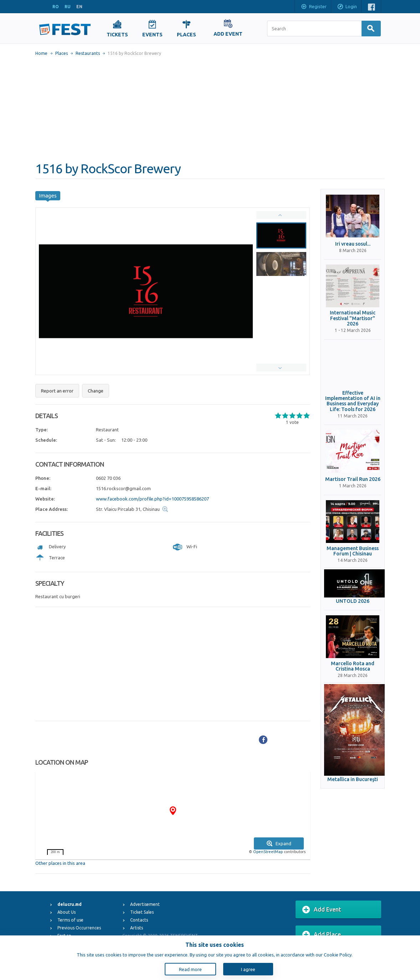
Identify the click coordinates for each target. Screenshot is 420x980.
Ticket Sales (142, 912)
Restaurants (88, 53)
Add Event (322, 910)
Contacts (139, 920)
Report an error (57, 391)
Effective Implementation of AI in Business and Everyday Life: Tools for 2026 (353, 401)
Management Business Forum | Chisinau (353, 551)
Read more (190, 969)
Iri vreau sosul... (353, 244)
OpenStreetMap (268, 852)
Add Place (322, 935)
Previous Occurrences (79, 928)
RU (68, 7)
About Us (66, 912)
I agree (248, 969)
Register (314, 7)
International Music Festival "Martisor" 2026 (353, 318)
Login (347, 7)
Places (62, 53)
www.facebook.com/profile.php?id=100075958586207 (152, 499)
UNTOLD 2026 (353, 601)
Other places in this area (60, 863)
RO (56, 7)
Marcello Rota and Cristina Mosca (353, 666)
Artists (137, 928)
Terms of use (70, 920)
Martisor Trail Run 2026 (353, 479)
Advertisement (145, 904)
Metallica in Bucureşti (353, 779)
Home (41, 53)
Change (96, 391)
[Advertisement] (210, 109)
